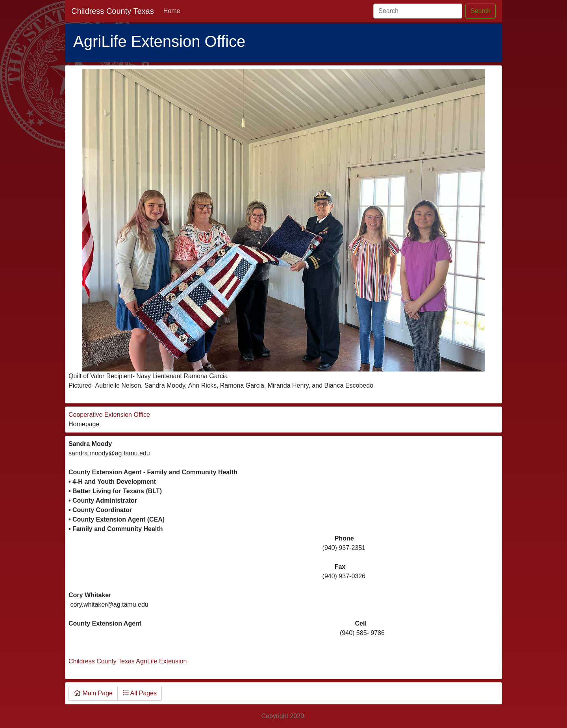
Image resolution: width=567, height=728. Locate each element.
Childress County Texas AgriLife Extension (128, 661)
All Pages (140, 693)
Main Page (93, 693)
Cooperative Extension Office (109, 415)
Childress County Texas (113, 11)
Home (172, 11)
